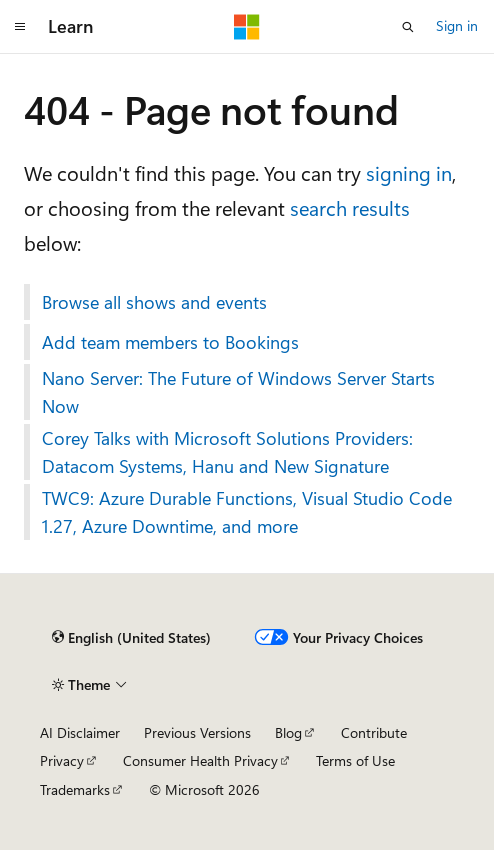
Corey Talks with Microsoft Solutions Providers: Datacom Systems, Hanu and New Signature (227, 452)
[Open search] (408, 27)
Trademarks (75, 789)
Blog (288, 732)
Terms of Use (355, 760)
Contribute (374, 732)
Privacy (62, 760)
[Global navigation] (20, 27)
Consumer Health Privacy (200, 760)
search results (350, 207)
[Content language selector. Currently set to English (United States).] (131, 638)
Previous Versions (197, 732)
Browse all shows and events (154, 302)
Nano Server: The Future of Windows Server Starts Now (238, 392)
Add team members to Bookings (170, 342)
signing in (409, 172)
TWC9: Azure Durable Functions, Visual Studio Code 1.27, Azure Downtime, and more (247, 512)
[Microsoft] (247, 27)
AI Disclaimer (80, 732)
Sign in (457, 25)
